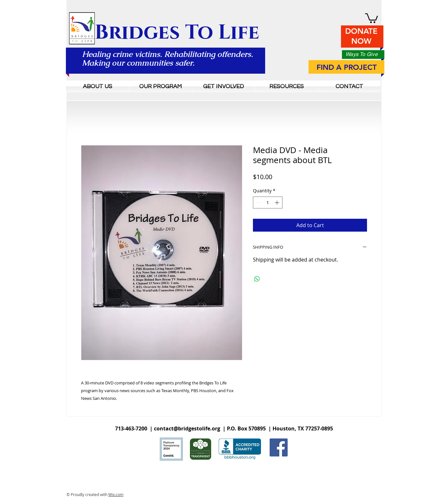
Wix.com (116, 494)
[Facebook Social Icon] (279, 447)
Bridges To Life (177, 33)
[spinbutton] (268, 202)
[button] (372, 18)
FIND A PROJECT (347, 67)
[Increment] (278, 202)
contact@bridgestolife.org (187, 428)
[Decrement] (258, 202)
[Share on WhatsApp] (257, 279)
